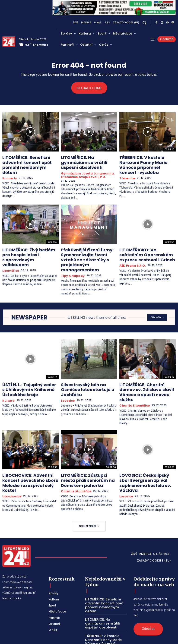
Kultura (8, 379)
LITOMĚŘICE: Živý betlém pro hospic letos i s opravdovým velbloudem (27, 245)
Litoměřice (10, 254)
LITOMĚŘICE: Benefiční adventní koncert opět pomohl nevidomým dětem (30, 161)
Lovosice (67, 375)
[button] (145, 23)
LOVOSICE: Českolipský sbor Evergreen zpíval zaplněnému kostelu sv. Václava (146, 452)
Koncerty (9, 170)
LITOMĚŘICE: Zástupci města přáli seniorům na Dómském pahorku (86, 452)
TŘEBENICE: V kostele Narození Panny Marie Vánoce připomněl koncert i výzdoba (147, 161)
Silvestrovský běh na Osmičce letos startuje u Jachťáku (87, 368)
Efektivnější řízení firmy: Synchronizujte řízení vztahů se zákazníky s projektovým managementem (89, 247)
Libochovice (11, 461)
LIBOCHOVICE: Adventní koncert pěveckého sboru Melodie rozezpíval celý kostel (30, 452)
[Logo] (9, 41)
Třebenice (127, 170)
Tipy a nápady (71, 258)
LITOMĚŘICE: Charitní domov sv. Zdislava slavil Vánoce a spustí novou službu (147, 370)
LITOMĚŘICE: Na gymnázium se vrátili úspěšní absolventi (87, 159)
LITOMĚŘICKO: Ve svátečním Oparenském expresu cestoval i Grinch (147, 245)
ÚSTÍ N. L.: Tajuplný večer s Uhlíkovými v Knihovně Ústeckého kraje (25, 370)
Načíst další (89, 490)
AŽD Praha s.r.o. (131, 254)
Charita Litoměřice (132, 379)
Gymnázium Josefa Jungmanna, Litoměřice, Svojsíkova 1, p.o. (84, 168)
